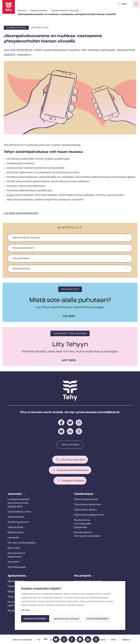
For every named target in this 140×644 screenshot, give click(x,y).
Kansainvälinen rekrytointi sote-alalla (87, 534)
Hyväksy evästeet (35, 619)
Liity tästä (69, 360)
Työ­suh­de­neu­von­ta (19, 512)
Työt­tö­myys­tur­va (18, 522)
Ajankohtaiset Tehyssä (65, 11)
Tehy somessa (70, 445)
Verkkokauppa (17, 567)
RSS (114, 640)
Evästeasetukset (97, 619)
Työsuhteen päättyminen (89, 515)
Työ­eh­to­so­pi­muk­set (86, 499)
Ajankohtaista (39, 11)
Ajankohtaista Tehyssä (26, 238)
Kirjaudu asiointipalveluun (73, 470)
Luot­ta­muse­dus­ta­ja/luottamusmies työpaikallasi (19, 503)
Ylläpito (126, 640)
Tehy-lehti (13, 562)
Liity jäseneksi (21, 258)
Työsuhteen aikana (85, 510)
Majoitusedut (15, 533)
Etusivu (22, 11)
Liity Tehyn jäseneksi (73, 460)
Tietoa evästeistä (22, 640)
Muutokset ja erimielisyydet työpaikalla (82, 524)
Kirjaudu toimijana (73, 481)
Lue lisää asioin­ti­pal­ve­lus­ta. (21, 213)
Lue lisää (69, 316)
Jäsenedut (15, 494)
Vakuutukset (15, 527)
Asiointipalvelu (21, 269)
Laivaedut (13, 538)
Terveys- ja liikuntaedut (22, 543)
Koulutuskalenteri (23, 248)
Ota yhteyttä (83, 576)
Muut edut (14, 548)
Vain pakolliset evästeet (66, 619)
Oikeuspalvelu (16, 517)
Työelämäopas (84, 494)
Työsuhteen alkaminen (88, 505)
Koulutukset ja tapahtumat (16, 555)
